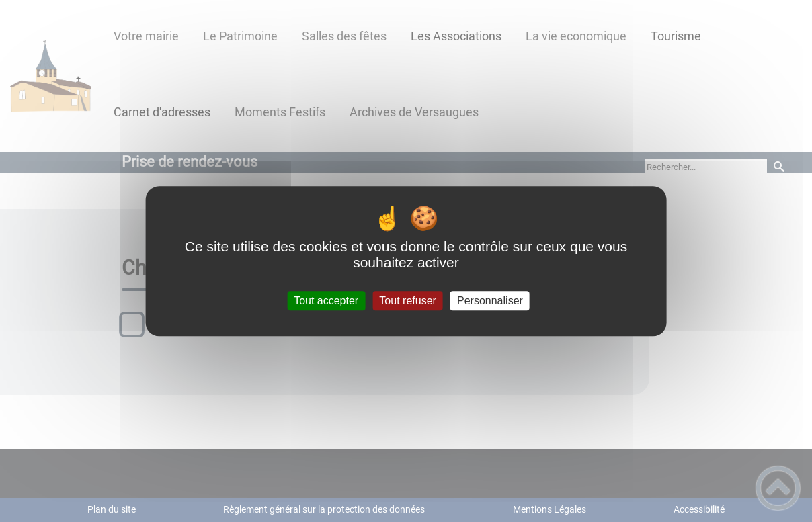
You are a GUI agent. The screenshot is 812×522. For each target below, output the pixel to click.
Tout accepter (326, 301)
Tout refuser (407, 301)
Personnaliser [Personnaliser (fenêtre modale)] (490, 301)
